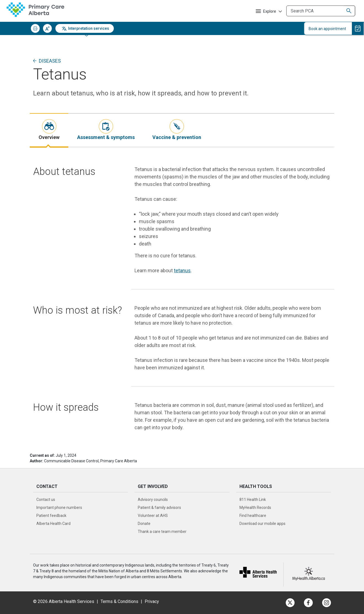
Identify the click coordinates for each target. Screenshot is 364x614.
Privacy (152, 601)
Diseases (50, 61)
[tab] (49, 130)
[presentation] (49, 130)
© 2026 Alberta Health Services (64, 601)
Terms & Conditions (119, 601)
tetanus (182, 270)
